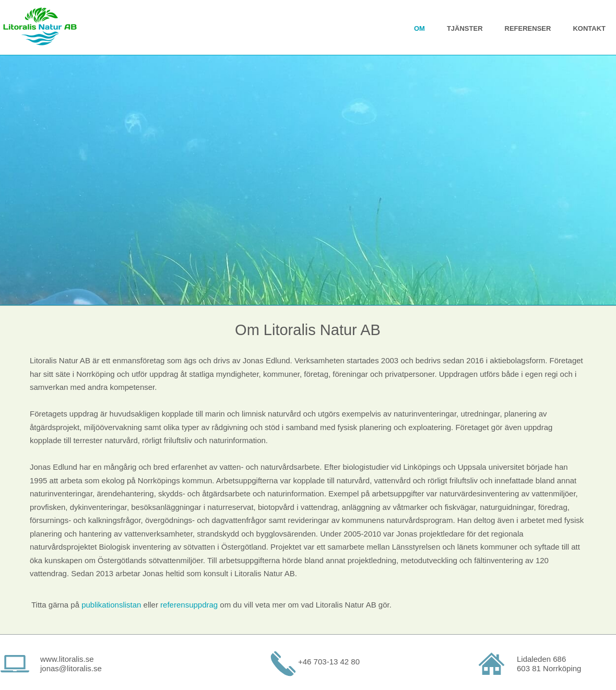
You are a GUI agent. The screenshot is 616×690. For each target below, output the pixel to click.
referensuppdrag (189, 605)
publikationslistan (111, 605)
